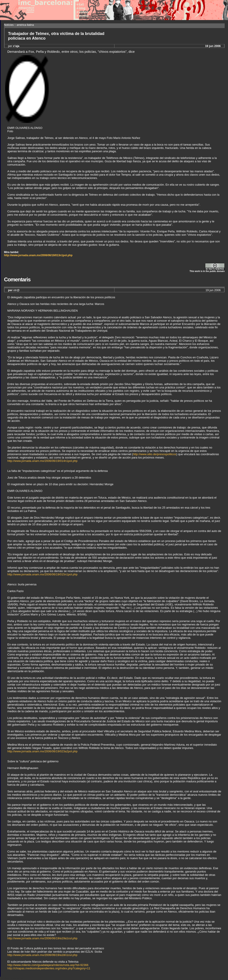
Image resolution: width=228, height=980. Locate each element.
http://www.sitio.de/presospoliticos (155, 454)
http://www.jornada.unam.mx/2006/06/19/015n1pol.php (42, 574)
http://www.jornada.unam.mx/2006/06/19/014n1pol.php (42, 461)
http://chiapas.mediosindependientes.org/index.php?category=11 (49, 968)
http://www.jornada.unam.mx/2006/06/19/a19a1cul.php (42, 938)
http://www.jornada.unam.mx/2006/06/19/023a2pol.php (42, 751)
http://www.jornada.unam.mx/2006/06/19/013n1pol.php (38, 255)
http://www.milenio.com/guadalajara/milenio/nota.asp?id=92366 (48, 965)
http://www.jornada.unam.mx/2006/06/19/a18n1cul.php (42, 955)
